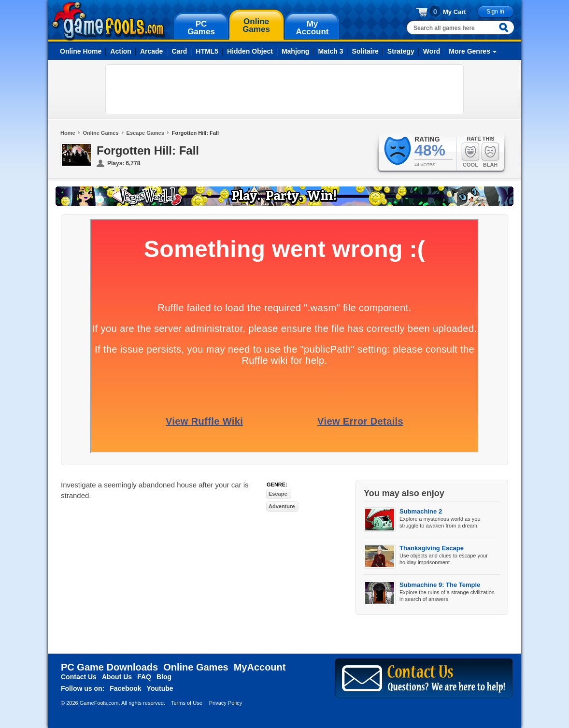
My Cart (455, 12)
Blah (490, 155)
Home (68, 133)
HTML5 (207, 51)
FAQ (144, 677)
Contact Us (79, 677)
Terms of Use (187, 703)
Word (432, 51)
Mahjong (296, 51)
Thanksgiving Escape (432, 548)
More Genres (469, 51)
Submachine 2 (421, 511)
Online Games (101, 133)
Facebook (125, 688)
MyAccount (260, 667)
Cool (470, 155)
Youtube (160, 688)
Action (121, 51)
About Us (117, 677)
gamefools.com (108, 21)
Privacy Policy (226, 703)
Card (179, 51)
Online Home (81, 51)
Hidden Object (250, 51)
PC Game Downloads (109, 667)
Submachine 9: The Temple (440, 585)
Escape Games (145, 133)
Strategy (401, 51)
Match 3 (330, 51)
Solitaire (365, 51)
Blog (164, 677)
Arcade (151, 51)
